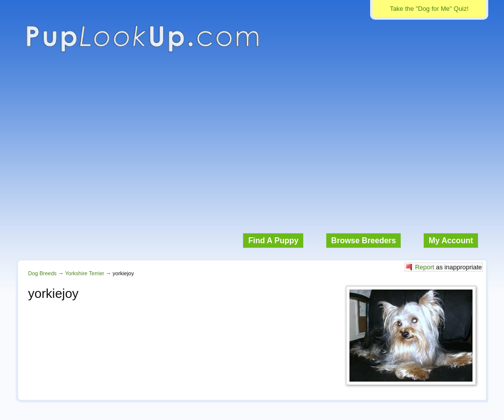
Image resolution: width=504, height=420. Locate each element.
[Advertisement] (252, 148)
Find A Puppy (273, 241)
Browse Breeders (364, 241)
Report (425, 267)
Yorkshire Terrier (84, 273)
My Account (451, 241)
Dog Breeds (42, 273)
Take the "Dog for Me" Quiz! (429, 9)
